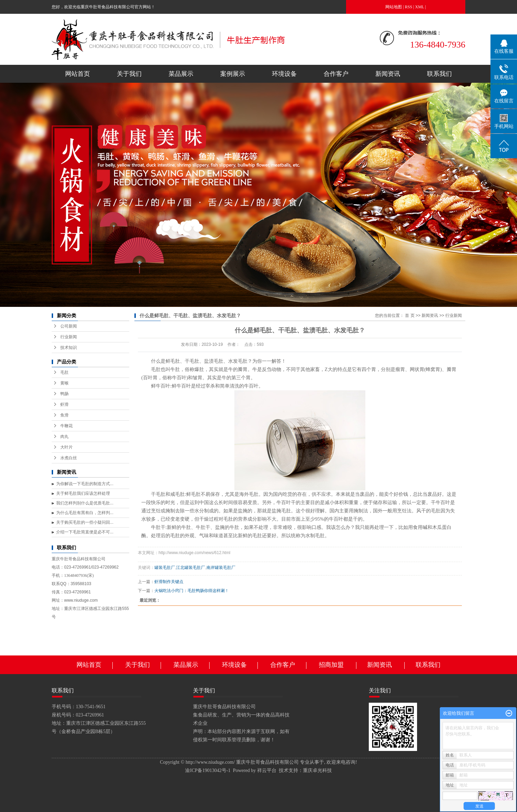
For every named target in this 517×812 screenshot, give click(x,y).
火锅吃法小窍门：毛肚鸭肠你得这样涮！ (192, 591)
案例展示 (233, 74)
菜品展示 (181, 74)
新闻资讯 (388, 74)
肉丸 (64, 437)
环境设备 (284, 74)
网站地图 (394, 7)
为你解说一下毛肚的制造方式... (85, 484)
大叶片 (67, 447)
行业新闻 (69, 337)
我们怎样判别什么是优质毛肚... (85, 503)
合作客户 (336, 74)
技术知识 (69, 348)
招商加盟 (331, 665)
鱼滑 (64, 415)
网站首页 (78, 74)
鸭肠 (64, 394)
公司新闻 (69, 326)
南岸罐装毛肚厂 (221, 568)
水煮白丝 (69, 458)
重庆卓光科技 (317, 770)
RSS (409, 7)
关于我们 (129, 74)
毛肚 (64, 372)
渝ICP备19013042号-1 (208, 770)
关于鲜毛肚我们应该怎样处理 (83, 493)
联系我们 (439, 74)
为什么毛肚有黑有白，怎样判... (85, 513)
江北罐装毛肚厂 (191, 568)
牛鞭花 (67, 426)
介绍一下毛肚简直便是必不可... (85, 532)
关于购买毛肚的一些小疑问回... (85, 522)
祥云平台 (267, 770)
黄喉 (64, 383)
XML (419, 7)
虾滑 (64, 404)
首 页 (410, 315)
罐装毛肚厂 (165, 568)
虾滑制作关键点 (169, 582)
